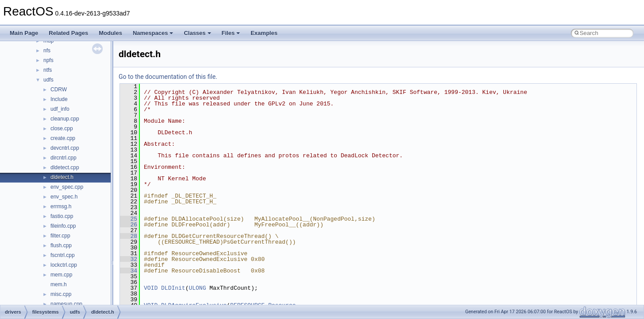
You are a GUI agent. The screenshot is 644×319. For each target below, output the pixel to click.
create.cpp (63, 138)
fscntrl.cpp (63, 255)
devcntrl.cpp (65, 148)
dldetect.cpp (65, 167)
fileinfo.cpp (63, 226)
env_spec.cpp (67, 187)
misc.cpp (61, 294)
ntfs (48, 70)
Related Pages (68, 33)
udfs (48, 80)
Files (231, 33)
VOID (151, 288)
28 (129, 236)
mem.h (59, 284)
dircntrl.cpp (64, 158)
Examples (264, 33)
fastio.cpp (62, 216)
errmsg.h (61, 206)
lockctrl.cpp (64, 265)
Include (59, 99)
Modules (110, 33)
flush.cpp (61, 245)
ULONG (197, 288)
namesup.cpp (66, 304)
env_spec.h (64, 197)
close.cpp (62, 128)
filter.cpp (60, 236)
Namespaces (153, 33)
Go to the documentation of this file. (168, 77)
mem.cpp (61, 275)
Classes (197, 33)
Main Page (24, 33)
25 (129, 219)
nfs (47, 51)
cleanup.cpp (65, 119)
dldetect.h (62, 177)
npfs (48, 60)
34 (129, 271)
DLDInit (173, 288)
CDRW (59, 89)
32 (129, 259)
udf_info (60, 109)
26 (129, 225)
